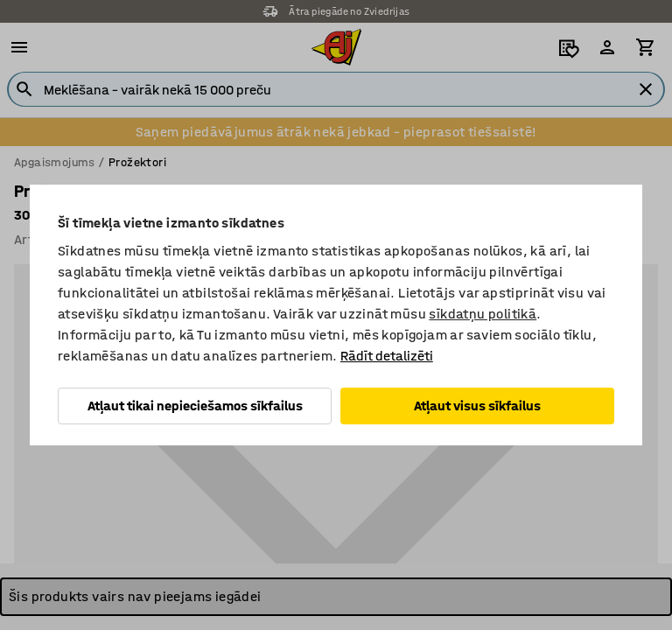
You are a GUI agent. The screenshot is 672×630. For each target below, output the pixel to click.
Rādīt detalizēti (387, 356)
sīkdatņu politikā (483, 314)
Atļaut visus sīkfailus (477, 406)
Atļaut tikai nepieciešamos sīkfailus (195, 406)
